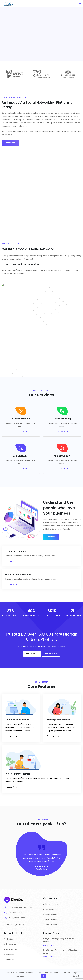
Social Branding (62, 419)
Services (57, 973)
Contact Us (10, 959)
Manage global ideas (59, 720)
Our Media (10, 954)
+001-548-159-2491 (16, 913)
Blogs (75, 973)
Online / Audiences (15, 551)
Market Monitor (51, 919)
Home (40, 973)
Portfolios (66, 973)
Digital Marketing (52, 914)
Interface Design (21, 419)
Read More (51, 537)
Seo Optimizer (21, 456)
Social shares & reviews (18, 575)
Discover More (11, 143)
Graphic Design (51, 925)
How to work (11, 944)
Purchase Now (32, 654)
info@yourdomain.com (17, 918)
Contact (76, 976)
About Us (10, 939)
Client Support (62, 456)
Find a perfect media (17, 720)
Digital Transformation (18, 774)
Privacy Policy (12, 949)
